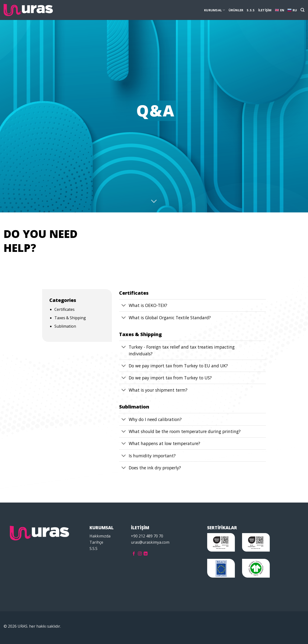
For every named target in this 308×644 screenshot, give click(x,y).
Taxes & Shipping (70, 318)
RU (292, 10)
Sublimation (65, 326)
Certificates (64, 309)
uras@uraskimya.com (150, 542)
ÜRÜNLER (236, 10)
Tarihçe (96, 542)
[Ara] (302, 10)
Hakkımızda (100, 536)
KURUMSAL (215, 10)
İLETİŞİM (265, 10)
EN (280, 10)
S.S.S (251, 10)
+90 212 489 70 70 (147, 536)
